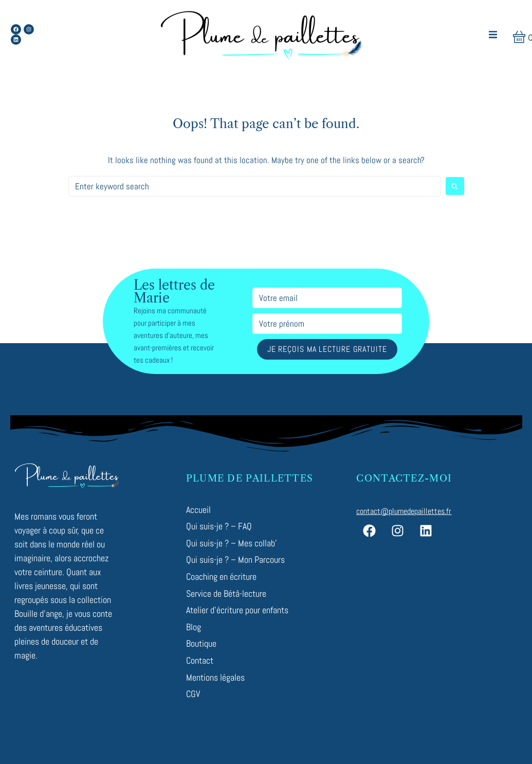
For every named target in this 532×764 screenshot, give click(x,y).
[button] (493, 35)
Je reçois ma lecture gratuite (327, 349)
